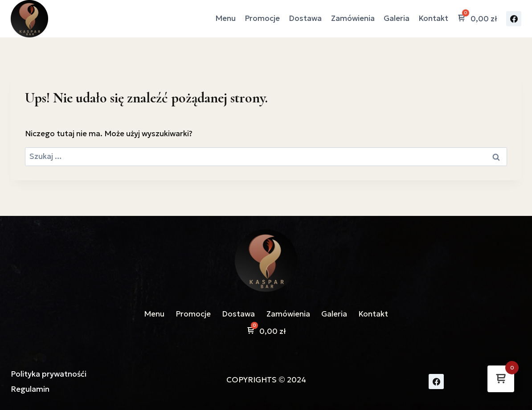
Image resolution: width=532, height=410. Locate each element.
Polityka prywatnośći (49, 374)
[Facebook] (514, 19)
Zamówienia (353, 18)
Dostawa (305, 18)
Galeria (397, 18)
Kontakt (433, 18)
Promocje (262, 18)
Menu (225, 18)
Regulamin (30, 389)
